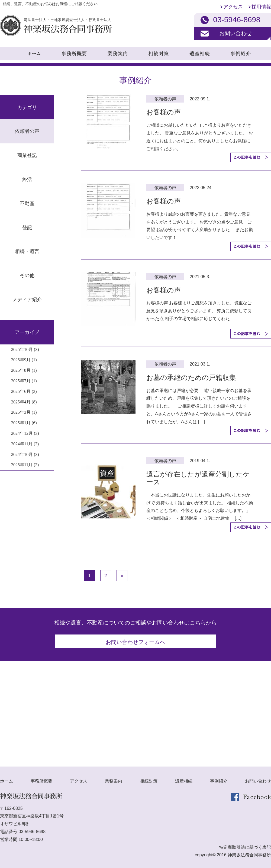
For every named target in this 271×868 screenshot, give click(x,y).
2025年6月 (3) (24, 391)
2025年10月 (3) (25, 349)
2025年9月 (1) (24, 360)
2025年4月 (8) (24, 402)
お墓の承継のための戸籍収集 (191, 377)
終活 (27, 179)
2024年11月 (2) (25, 444)
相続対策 (149, 779)
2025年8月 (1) (24, 370)
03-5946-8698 (32, 829)
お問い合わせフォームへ (135, 642)
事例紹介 (219, 779)
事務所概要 (41, 779)
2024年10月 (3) (25, 454)
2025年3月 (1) (24, 412)
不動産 (27, 203)
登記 (27, 228)
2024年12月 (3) (25, 433)
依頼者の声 (27, 131)
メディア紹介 (27, 300)
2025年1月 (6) (24, 423)
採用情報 (261, 7)
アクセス (233, 7)
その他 (27, 275)
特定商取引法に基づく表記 (245, 845)
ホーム (7, 779)
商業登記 (27, 155)
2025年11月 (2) (25, 465)
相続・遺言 (27, 251)
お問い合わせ (235, 33)
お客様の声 (164, 112)
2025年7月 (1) (24, 381)
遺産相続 (184, 779)
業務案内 (114, 779)
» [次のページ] (122, 576)
